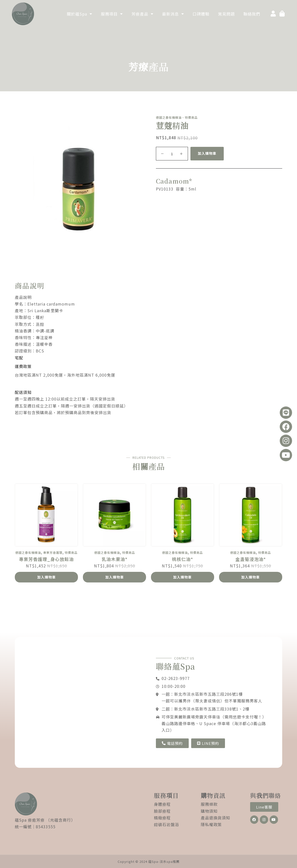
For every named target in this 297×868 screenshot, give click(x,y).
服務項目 (112, 14)
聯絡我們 (252, 14)
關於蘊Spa (80, 14)
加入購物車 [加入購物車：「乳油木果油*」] (115, 577)
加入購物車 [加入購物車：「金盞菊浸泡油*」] (251, 577)
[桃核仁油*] (183, 515)
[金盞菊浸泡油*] (251, 515)
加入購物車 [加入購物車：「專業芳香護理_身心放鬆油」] (46, 577)
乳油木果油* (115, 559)
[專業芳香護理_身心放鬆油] (46, 515)
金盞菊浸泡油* (251, 559)
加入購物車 (207, 153)
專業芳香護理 (53, 552)
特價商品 (71, 552)
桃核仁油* (183, 559)
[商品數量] (172, 154)
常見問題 (226, 14)
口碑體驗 (201, 14)
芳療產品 (142, 14)
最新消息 (173, 14)
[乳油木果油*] (114, 515)
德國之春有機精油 (28, 552)
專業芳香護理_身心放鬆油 (46, 559)
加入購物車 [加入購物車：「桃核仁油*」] (182, 577)
